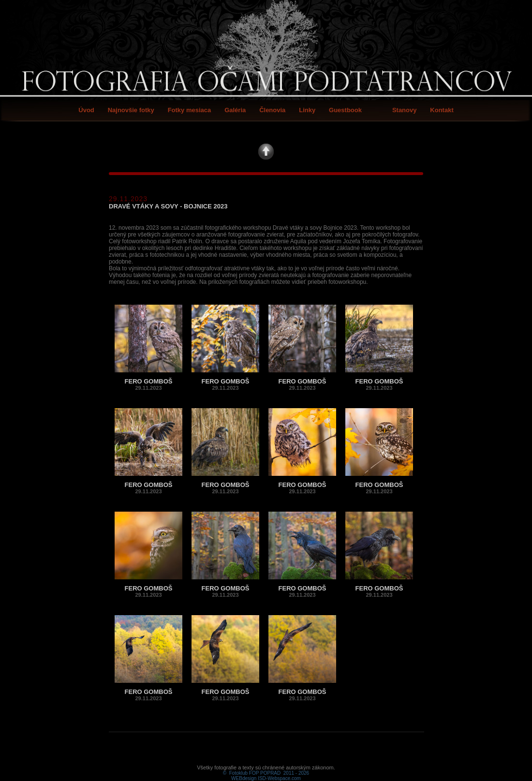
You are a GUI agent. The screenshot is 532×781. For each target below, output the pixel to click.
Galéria (235, 110)
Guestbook (345, 110)
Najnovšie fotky (131, 110)
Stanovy (405, 110)
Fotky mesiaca (190, 110)
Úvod (86, 110)
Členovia (272, 110)
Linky (307, 110)
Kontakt (442, 110)
